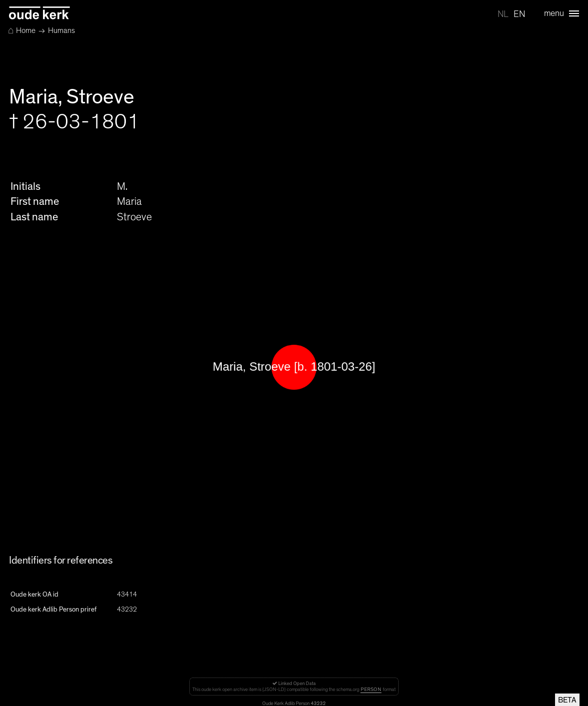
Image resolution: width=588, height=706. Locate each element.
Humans (61, 30)
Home (22, 30)
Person (371, 690)
